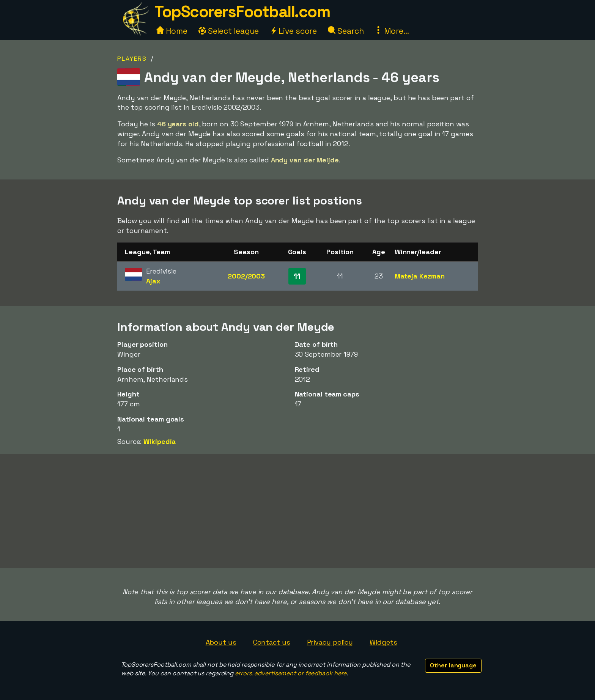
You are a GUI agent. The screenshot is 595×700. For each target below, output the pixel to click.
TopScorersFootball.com (242, 12)
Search (346, 31)
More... (392, 31)
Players (132, 59)
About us (221, 642)
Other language (453, 665)
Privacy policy (330, 642)
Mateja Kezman (420, 276)
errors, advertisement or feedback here (291, 673)
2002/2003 (246, 276)
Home (172, 31)
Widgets (383, 642)
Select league (229, 31)
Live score (293, 31)
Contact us (272, 642)
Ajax (153, 281)
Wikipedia (160, 441)
